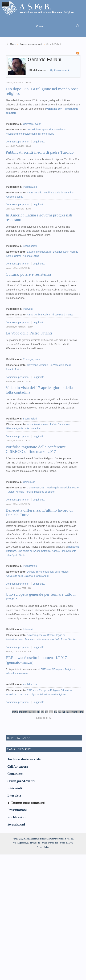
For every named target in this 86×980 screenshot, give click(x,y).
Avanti (74, 712)
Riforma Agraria (15, 428)
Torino (18, 369)
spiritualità (47, 130)
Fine (81, 712)
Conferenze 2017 (36, 488)
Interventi (28, 309)
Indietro (23, 712)
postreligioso (34, 130)
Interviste (14, 795)
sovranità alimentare (38, 424)
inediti (47, 193)
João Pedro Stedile (65, 639)
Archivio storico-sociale (24, 759)
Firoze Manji (58, 315)
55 (38, 712)
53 (30, 712)
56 (42, 712)
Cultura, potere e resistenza (28, 274)
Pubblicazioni (30, 187)
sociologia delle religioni (56, 572)
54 (34, 712)
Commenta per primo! (18, 142)
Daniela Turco (34, 572)
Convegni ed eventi (21, 781)
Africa (30, 315)
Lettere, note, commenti (28, 803)
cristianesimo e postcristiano (22, 134)
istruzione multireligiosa (53, 694)
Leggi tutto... (40, 142)
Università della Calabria (20, 576)
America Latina (31, 256)
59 (56, 712)
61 (64, 712)
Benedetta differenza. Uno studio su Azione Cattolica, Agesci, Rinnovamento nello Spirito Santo (43, 551)
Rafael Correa (14, 256)
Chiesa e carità (15, 197)
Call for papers (18, 767)
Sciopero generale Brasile (41, 635)
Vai (78, 26)
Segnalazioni (30, 246)
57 (46, 712)
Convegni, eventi (32, 124)
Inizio (15, 712)
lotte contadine (33, 428)
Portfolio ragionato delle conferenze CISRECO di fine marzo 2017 (36, 449)
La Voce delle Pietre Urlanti (29, 333)
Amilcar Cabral (43, 315)
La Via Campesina (60, 424)
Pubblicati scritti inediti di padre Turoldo (40, 152)
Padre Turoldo (35, 193)
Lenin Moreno (71, 252)
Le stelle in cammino (62, 193)
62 (68, 712)
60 (60, 712)
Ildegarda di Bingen (45, 492)
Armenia (44, 365)
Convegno (32, 365)
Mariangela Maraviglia (59, 488)
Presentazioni (17, 810)
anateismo (60, 130)
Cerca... (34, 24)
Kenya (70, 315)
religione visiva (46, 134)
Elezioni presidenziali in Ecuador (44, 252)
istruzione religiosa (29, 694)
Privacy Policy (43, 847)
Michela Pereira (24, 492)
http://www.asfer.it (59, 70)
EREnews (32, 690)
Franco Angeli (42, 576)
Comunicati (29, 482)
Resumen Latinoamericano (39, 639)
